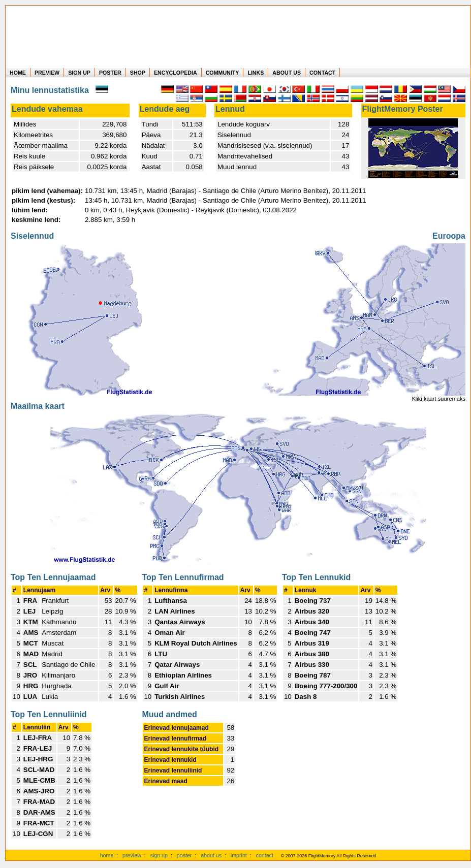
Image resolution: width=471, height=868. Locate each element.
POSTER (110, 73)
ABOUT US (287, 73)
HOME (18, 73)
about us (211, 855)
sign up (159, 855)
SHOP (138, 73)
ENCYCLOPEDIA (176, 73)
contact (265, 855)
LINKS (256, 73)
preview (132, 855)
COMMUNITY (223, 73)
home (107, 855)
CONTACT (322, 73)
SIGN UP (79, 73)
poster (184, 855)
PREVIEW (47, 73)
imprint (239, 855)
